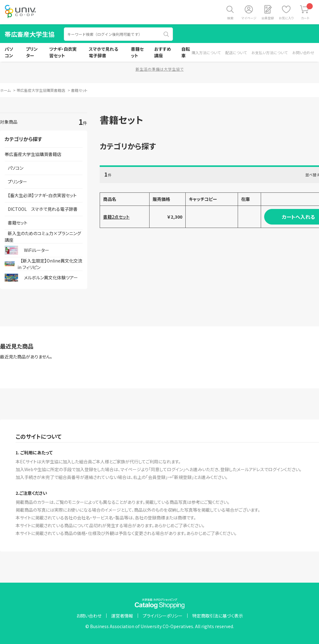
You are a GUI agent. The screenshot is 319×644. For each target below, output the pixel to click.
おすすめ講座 (163, 52)
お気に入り (286, 18)
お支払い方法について (269, 52)
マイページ (249, 18)
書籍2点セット (116, 217)
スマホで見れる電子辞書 (103, 52)
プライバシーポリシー (163, 616)
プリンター (32, 52)
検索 (230, 18)
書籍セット (137, 52)
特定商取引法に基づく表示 (218, 616)
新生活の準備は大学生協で (160, 69)
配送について (236, 52)
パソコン (9, 52)
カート (307, 12)
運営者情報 (122, 616)
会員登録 (268, 18)
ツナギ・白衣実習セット (63, 52)
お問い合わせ (303, 52)
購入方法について (206, 52)
